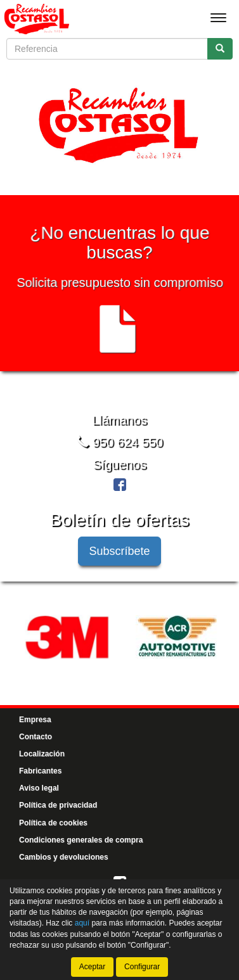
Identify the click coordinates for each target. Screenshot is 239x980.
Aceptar (92, 967)
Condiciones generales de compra (81, 839)
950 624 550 (119, 442)
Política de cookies (53, 822)
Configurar (142, 967)
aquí (82, 923)
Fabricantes (40, 771)
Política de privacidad (58, 805)
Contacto (36, 737)
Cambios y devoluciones (64, 857)
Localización (42, 754)
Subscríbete (119, 550)
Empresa (35, 719)
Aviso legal (39, 788)
